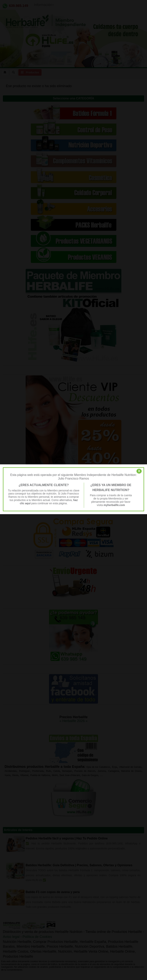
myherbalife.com (114, 505)
